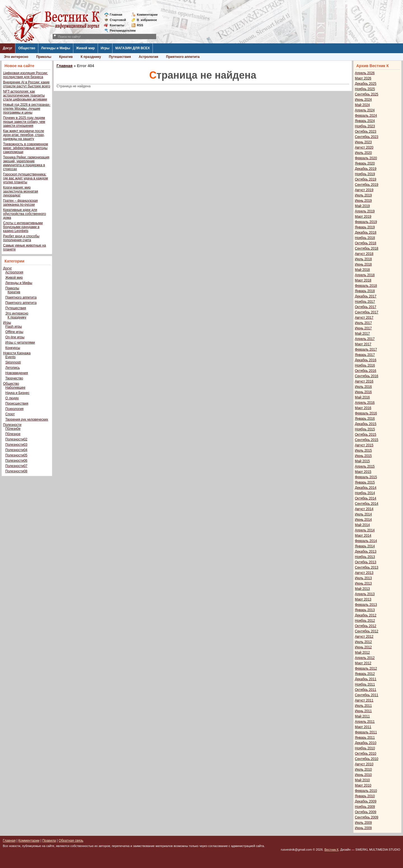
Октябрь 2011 (366, 690)
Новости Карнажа (17, 353)
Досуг (8, 48)
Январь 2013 (365, 610)
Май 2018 (362, 270)
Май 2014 (362, 525)
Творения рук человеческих (27, 419)
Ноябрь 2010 (365, 748)
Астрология (149, 57)
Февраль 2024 (366, 116)
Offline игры (14, 332)
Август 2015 (364, 445)
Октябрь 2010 (366, 754)
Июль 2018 (363, 259)
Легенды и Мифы (56, 48)
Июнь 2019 (363, 201)
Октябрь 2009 (366, 812)
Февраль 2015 (366, 477)
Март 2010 (363, 785)
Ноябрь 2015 (365, 429)
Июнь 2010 (363, 775)
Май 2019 (362, 206)
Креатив (66, 57)
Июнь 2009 (363, 828)
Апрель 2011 (365, 722)
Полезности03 (16, 445)
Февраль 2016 (366, 413)
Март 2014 (363, 536)
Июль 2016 (363, 387)
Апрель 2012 (365, 658)
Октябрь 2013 (366, 562)
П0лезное (13, 434)
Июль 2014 (363, 514)
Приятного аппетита (183, 57)
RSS (140, 25)
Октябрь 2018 (366, 243)
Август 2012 (364, 637)
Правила (49, 841)
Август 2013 (364, 573)
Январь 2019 (365, 227)
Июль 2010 (363, 770)
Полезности (12, 425)
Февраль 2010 (366, 791)
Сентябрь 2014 (367, 504)
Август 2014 (364, 509)
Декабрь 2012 (366, 615)
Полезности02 (16, 439)
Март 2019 (363, 217)
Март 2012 (363, 663)
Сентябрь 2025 (367, 94)
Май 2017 (362, 334)
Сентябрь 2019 (367, 185)
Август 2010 (364, 764)
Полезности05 (16, 455)
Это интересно (16, 57)
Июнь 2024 (363, 100)
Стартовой (118, 20)
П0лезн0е (13, 429)
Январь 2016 (365, 419)
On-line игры (15, 337)
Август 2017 (364, 318)
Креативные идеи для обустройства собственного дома (24, 214)
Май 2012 (362, 653)
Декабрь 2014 (366, 488)
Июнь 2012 (363, 647)
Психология (14, 409)
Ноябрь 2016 (365, 365)
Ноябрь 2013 (365, 557)
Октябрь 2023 (366, 132)
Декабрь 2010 (366, 743)
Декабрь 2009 (366, 801)
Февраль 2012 (366, 668)
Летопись (13, 368)
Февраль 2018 (366, 286)
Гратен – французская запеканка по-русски (20, 203)
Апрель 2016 (365, 403)
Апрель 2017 (365, 339)
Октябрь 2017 (366, 307)
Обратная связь (71, 841)
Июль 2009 (363, 823)
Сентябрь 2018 (367, 248)
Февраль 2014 (366, 541)
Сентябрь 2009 (367, 817)
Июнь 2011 (363, 711)
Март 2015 (363, 472)
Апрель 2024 (365, 110)
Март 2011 (363, 727)
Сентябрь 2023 (367, 137)
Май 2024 (362, 105)
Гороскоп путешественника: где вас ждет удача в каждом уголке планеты (25, 178)
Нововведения (17, 373)
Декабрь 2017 (366, 296)
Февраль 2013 (366, 605)
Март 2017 (363, 344)
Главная (116, 15)
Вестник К (331, 850)
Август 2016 (364, 381)
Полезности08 (16, 471)
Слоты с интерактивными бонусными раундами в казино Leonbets (23, 227)
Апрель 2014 (365, 530)
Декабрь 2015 (366, 424)
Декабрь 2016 (366, 360)
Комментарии (147, 15)
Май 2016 (362, 397)
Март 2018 (363, 280)
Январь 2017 (365, 355)
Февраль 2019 (366, 222)
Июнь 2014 (363, 520)
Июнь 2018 (363, 264)
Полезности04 (16, 450)
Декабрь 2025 (366, 84)
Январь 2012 (365, 674)
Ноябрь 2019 (365, 174)
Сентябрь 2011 (367, 695)
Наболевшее (15, 388)
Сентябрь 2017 (367, 312)
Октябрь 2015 (366, 435)
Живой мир (85, 48)
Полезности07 (16, 466)
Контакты (117, 25)
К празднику (91, 57)
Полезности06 (16, 461)
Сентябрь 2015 (367, 440)
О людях (12, 398)
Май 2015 (362, 461)
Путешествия (120, 57)
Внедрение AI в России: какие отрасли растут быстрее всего (27, 84)
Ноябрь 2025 (365, 89)
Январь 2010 (365, 796)
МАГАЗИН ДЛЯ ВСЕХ (133, 48)
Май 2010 (362, 780)
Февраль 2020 (366, 158)
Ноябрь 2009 (365, 807)
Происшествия (17, 403)
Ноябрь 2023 (365, 126)
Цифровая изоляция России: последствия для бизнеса (25, 75)
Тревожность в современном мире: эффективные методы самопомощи (26, 148)
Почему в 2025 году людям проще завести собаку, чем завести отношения (24, 122)
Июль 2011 (363, 706)
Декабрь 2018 (366, 233)
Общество (27, 48)
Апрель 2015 (365, 466)
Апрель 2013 (365, 594)
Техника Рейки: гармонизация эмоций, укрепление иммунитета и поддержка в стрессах (26, 163)
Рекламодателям (120, 31)
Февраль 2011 (366, 732)
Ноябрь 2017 (365, 302)
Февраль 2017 (366, 349)
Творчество (14, 378)
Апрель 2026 (365, 73)
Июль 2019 (363, 195)
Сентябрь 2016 (367, 376)
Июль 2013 (363, 578)
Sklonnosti (13, 362)
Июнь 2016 (363, 392)
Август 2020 (364, 147)
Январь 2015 (365, 482)
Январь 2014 (365, 546)
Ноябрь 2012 (365, 621)
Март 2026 (363, 78)
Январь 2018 (365, 291)
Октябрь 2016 (366, 371)
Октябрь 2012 (366, 626)
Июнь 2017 (363, 328)
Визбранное (147, 20)
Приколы (44, 57)
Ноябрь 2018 (365, 238)
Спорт (10, 414)
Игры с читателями (20, 342)
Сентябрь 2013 (367, 567)
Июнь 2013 (363, 583)
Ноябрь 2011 (365, 684)
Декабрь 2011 (366, 679)
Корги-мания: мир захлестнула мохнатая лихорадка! (21, 191)
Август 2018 (364, 254)
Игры (105, 48)
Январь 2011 (365, 738)
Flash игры (14, 327)
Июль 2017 (363, 323)
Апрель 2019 (365, 211)
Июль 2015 (363, 451)
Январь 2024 (365, 121)
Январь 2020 (365, 163)
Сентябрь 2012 (367, 631)
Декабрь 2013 (366, 552)
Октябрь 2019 (366, 179)
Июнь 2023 (363, 142)
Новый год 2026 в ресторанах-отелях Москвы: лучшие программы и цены (27, 109)
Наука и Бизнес (17, 393)
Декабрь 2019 (366, 169)
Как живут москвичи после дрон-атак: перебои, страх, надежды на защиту (24, 135)
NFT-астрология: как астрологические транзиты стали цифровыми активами (25, 95)
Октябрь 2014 (366, 498)
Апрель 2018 (365, 275)
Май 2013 (362, 589)
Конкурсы (13, 348)
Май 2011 (362, 716)
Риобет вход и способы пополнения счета (21, 238)
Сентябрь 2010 (367, 759)
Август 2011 (364, 700)
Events (10, 357)
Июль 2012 (363, 642)
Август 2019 (364, 190)
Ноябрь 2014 (365, 493)
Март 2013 (363, 599)
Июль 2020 (363, 153)
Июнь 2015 (363, 456)
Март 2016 (363, 408)
